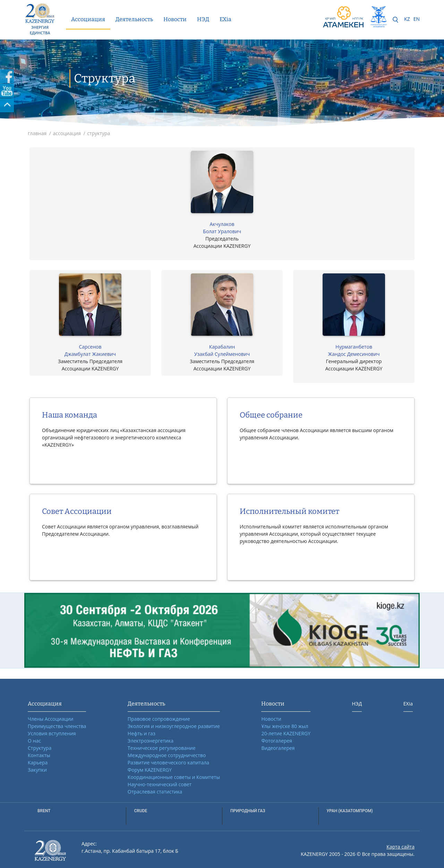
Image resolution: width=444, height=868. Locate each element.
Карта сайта (400, 847)
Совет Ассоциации (77, 511)
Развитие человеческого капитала (168, 762)
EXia (225, 19)
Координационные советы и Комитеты (174, 777)
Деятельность (134, 19)
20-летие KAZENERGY (286, 733)
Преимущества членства (57, 726)
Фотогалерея (276, 741)
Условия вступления (52, 733)
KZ (407, 19)
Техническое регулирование (162, 748)
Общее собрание (271, 415)
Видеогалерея (278, 748)
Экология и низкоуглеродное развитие (174, 726)
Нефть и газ (142, 733)
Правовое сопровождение (159, 719)
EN (417, 19)
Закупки (37, 770)
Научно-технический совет (160, 784)
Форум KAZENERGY (150, 770)
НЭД (203, 19)
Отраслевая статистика (155, 792)
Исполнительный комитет (289, 511)
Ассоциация (88, 19)
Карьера (38, 762)
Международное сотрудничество (167, 755)
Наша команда (70, 415)
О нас (34, 741)
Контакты (39, 755)
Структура (40, 748)
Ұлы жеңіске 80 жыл (285, 726)
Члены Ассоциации (51, 719)
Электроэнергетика (151, 741)
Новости (175, 19)
